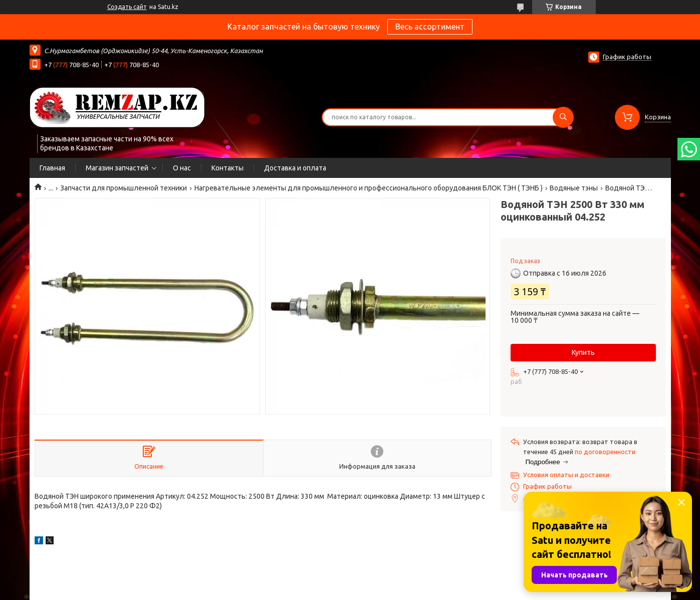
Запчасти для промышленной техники (124, 188)
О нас (182, 168)
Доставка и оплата (295, 168)
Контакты (227, 168)
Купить (583, 352)
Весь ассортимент (430, 27)
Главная (52, 168)
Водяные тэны (574, 188)
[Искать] (563, 117)
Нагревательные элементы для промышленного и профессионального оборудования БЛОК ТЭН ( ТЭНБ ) (369, 188)
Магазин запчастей (117, 168)
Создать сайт (127, 7)
